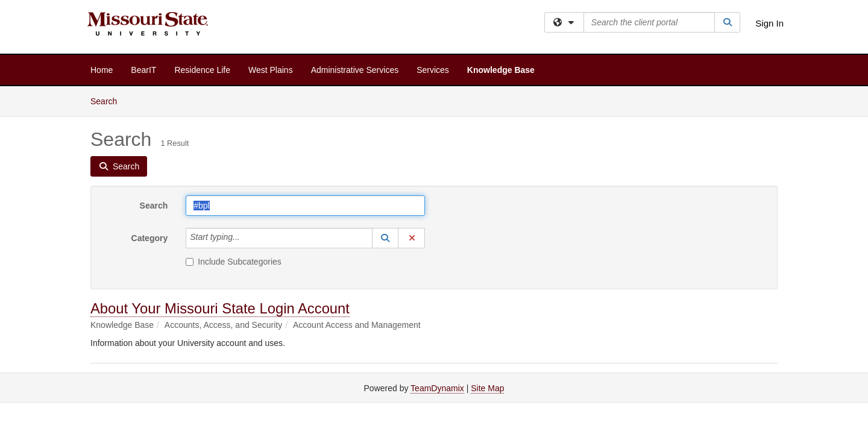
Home (102, 70)
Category (150, 238)
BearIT (143, 70)
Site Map (487, 388)
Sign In (769, 23)
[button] (385, 238)
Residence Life (202, 70)
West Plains (271, 70)
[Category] (247, 238)
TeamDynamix (437, 388)
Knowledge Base (501, 70)
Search (108, 100)
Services (433, 70)
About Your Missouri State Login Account (220, 308)
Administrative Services (355, 70)
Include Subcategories (234, 262)
